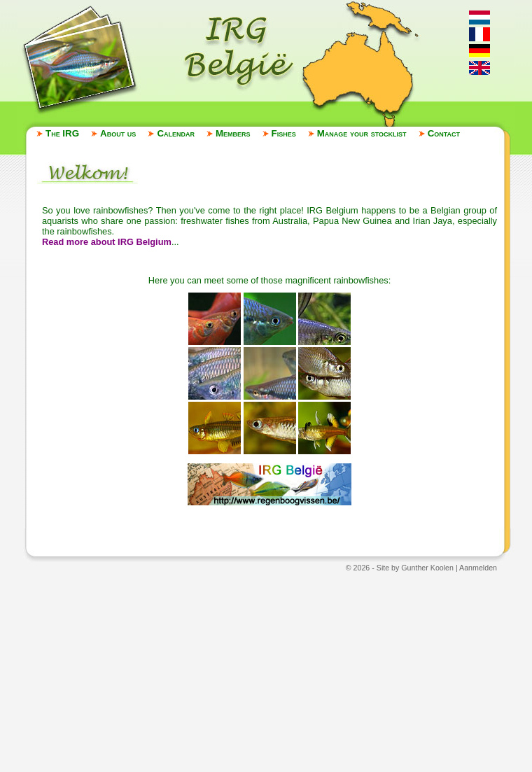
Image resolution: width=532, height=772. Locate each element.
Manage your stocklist (362, 133)
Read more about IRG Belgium (107, 242)
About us (118, 133)
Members (233, 133)
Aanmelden (478, 568)
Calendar (176, 133)
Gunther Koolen (427, 568)
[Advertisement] (266, 671)
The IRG (62, 133)
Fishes (284, 133)
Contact (444, 133)
